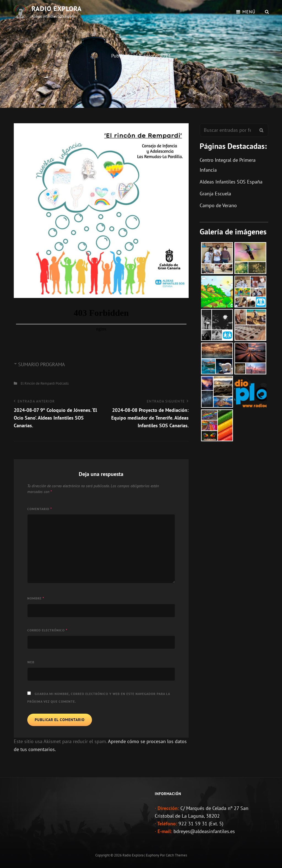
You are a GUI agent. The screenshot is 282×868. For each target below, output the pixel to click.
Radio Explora (57, 9)
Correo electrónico (47, 630)
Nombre (36, 598)
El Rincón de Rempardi (38, 383)
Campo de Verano (218, 205)
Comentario (40, 509)
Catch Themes (176, 855)
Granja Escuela (215, 194)
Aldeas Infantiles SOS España (231, 182)
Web (31, 662)
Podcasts (62, 383)
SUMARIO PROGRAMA (42, 364)
